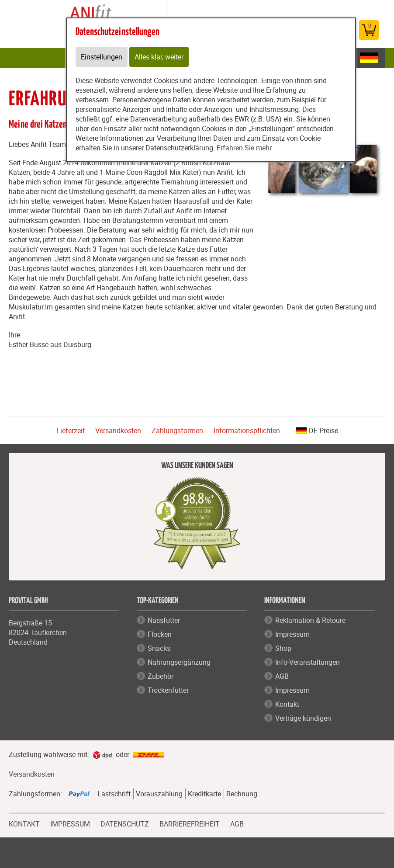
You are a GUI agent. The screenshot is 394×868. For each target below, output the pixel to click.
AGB (282, 676)
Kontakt (287, 704)
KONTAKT (24, 823)
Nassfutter (164, 620)
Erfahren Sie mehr (244, 148)
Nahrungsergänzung (179, 662)
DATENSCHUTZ (125, 823)
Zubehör (161, 676)
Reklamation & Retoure (310, 620)
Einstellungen (102, 57)
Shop (283, 648)
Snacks (159, 648)
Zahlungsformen (177, 431)
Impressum (292, 634)
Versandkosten (118, 431)
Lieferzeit (71, 431)
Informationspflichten (247, 431)
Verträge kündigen (303, 718)
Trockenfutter (168, 690)
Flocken (160, 634)
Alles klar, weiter (159, 57)
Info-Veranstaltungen (308, 662)
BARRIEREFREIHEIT (190, 823)
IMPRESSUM (70, 823)
